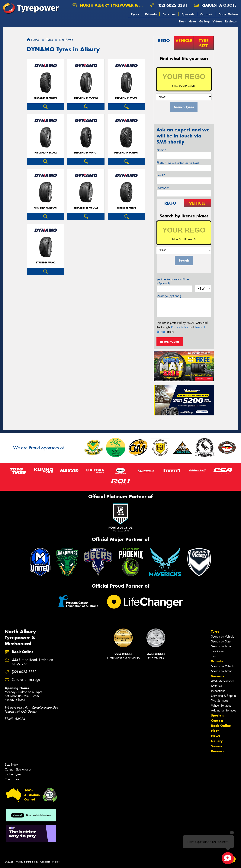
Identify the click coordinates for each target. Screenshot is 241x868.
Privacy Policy (180, 327)
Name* (161, 150)
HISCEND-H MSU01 (46, 208)
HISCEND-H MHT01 (86, 153)
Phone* (178, 163)
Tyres (135, 14)
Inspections (218, 691)
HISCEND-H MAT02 (86, 98)
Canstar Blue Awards (18, 769)
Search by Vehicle (223, 637)
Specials (188, 14)
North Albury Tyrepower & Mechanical (110, 5)
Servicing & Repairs (224, 696)
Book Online (228, 14)
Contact (206, 14)
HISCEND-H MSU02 (86, 208)
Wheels (151, 14)
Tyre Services (219, 701)
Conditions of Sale (50, 862)
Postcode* (163, 188)
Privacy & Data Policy (27, 862)
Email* (161, 175)
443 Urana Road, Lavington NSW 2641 (32, 662)
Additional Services (223, 710)
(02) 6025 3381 (172, 5)
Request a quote (215, 5)
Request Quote (170, 342)
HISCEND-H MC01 (126, 98)
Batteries (216, 686)
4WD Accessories (223, 681)
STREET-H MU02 (46, 263)
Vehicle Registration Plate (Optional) (173, 281)
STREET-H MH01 (126, 208)
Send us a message (26, 680)
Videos (217, 21)
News (192, 21)
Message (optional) (169, 296)
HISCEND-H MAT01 (46, 98)
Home (33, 40)
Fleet (182, 21)
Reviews (231, 21)
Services (169, 14)
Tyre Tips (217, 656)
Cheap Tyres (13, 779)
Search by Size (221, 641)
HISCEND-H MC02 (46, 153)
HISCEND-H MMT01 (126, 153)
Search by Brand (222, 646)
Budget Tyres (13, 774)
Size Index (11, 765)
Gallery (204, 21)
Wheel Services (221, 706)
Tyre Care (217, 651)
